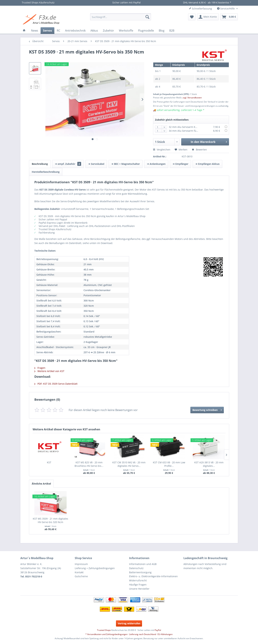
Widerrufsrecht (138, 580)
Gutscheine (81, 576)
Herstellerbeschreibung (46, 172)
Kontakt (79, 572)
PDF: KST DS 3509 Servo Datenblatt (56, 384)
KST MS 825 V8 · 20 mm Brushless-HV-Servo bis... (89, 464)
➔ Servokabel (96, 164)
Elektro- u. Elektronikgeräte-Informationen (153, 576)
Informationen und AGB (143, 564)
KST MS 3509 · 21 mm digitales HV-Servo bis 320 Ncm (50, 520)
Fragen (40, 368)
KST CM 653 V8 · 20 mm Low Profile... (169, 464)
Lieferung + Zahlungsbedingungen (95, 568)
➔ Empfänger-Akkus (207, 164)
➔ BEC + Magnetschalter (126, 164)
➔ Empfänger (180, 164)
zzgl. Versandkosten (192, 98)
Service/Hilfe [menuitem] (226, 9)
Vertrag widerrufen (129, 623)
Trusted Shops (104, 630)
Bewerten (199, 150)
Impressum (81, 564)
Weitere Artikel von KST (49, 371)
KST (49, 462)
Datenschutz (136, 568)
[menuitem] (121, 17)
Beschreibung (40, 164)
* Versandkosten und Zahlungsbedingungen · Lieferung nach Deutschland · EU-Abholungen (129, 634)
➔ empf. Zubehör (68, 164)
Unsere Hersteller (139, 589)
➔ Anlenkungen (156, 164)
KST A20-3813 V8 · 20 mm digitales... (209, 464)
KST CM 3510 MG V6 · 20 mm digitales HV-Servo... (129, 464)
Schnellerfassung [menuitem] (200, 9)
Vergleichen (162, 150)
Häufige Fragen (138, 585)
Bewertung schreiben (207, 409)
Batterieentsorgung (140, 572)
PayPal (158, 630)
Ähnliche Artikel (41, 484)
